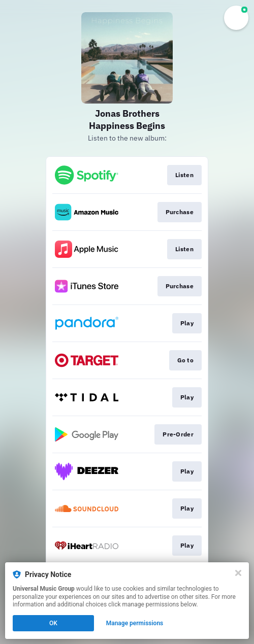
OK (53, 623)
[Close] (238, 573)
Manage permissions (135, 623)
